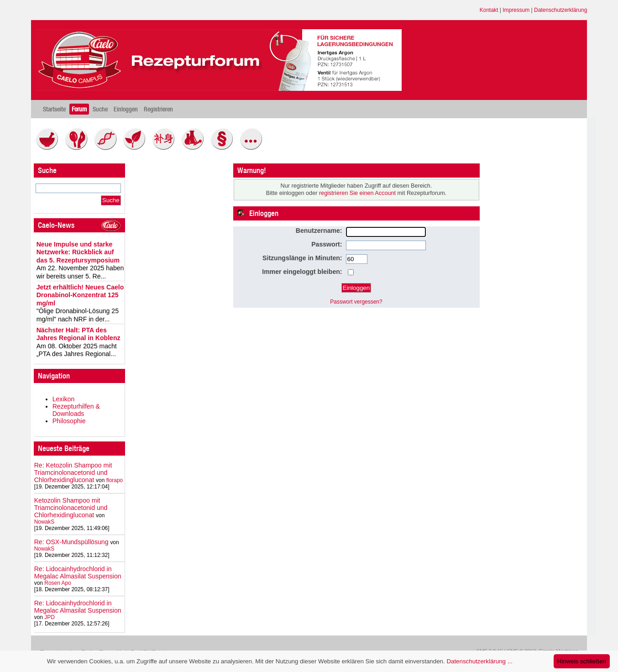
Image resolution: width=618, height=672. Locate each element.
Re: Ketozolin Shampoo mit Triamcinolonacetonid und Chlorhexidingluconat (73, 472)
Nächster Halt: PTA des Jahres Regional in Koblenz (79, 334)
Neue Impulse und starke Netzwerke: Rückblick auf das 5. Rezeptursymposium (78, 252)
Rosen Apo (58, 583)
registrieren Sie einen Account (357, 193)
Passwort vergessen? (356, 302)
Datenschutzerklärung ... (479, 661)
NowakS (45, 522)
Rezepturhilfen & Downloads (76, 410)
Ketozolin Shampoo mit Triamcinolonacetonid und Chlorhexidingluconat (71, 508)
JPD (50, 617)
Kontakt (489, 10)
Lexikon (64, 399)
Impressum (516, 10)
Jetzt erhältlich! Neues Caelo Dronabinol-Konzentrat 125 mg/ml (80, 295)
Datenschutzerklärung (560, 10)
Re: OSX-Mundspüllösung (71, 542)
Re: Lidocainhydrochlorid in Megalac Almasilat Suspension (78, 572)
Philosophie (69, 421)
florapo (115, 480)
